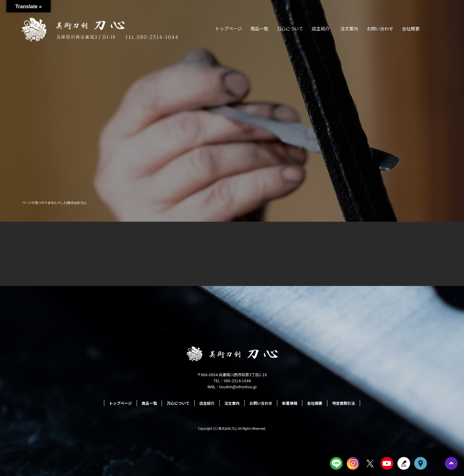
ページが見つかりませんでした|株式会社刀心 (54, 203)
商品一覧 (259, 29)
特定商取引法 (344, 403)
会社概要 (411, 29)
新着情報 (290, 403)
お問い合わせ (380, 29)
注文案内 (349, 29)
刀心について (290, 29)
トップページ (229, 29)
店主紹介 (321, 29)
